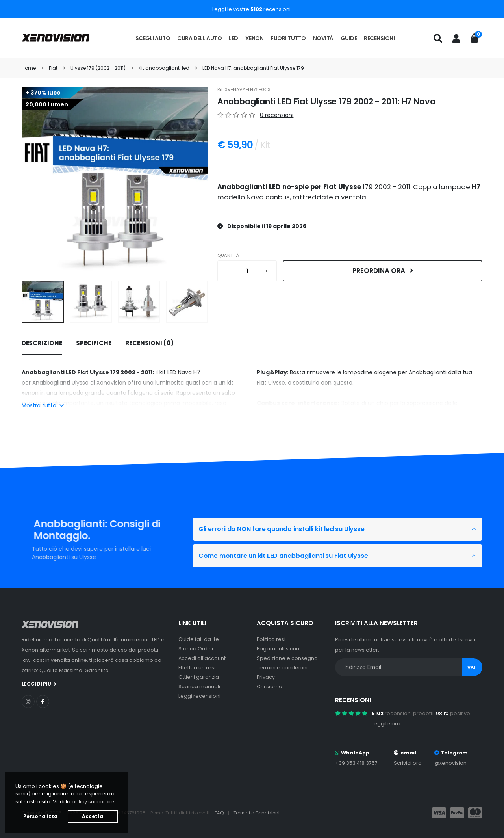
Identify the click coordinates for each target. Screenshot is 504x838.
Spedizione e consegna (287, 658)
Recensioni (379, 38)
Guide (349, 38)
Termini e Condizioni (257, 813)
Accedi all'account (202, 658)
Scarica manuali (199, 687)
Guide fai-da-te (199, 639)
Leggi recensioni (199, 696)
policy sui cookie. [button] (94, 802)
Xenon (255, 38)
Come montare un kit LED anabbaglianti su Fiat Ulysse (290, 556)
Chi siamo (270, 687)
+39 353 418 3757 (356, 763)
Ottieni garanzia (199, 677)
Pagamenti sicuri (278, 649)
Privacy (266, 677)
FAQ (220, 813)
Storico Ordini (196, 649)
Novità (323, 38)
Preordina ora (383, 271)
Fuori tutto (288, 38)
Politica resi (271, 639)
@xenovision (450, 763)
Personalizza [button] (40, 816)
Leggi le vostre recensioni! (252, 9)
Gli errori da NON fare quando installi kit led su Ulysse (288, 529)
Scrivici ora (408, 763)
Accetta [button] (93, 816)
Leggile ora (386, 724)
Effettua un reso (198, 668)
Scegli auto (153, 38)
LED (233, 38)
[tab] (42, 344)
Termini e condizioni (282, 668)
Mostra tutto (43, 405)
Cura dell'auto (199, 38)
